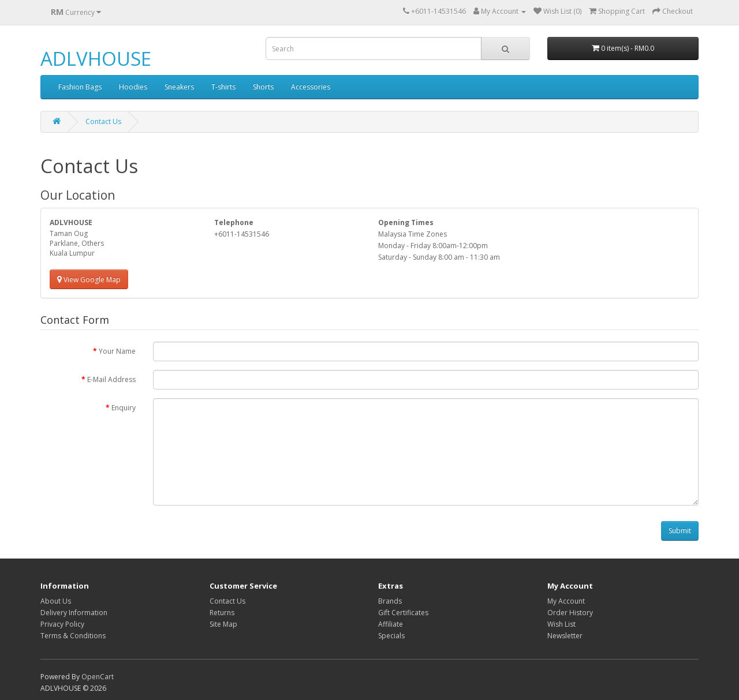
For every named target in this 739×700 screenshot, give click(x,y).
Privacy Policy (62, 624)
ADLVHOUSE (96, 59)
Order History (570, 613)
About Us (56, 601)
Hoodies (133, 87)
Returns (222, 613)
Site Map (223, 624)
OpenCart (98, 677)
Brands (390, 601)
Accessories (311, 87)
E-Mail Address (111, 379)
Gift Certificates (403, 613)
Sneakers (179, 87)
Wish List (561, 624)
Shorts (263, 87)
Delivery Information (74, 613)
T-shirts (223, 87)
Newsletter (565, 636)
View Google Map (89, 280)
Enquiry (124, 408)
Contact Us (103, 121)
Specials (391, 636)
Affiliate (391, 624)
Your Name (117, 351)
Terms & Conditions (73, 636)
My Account (566, 601)
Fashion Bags (80, 87)
